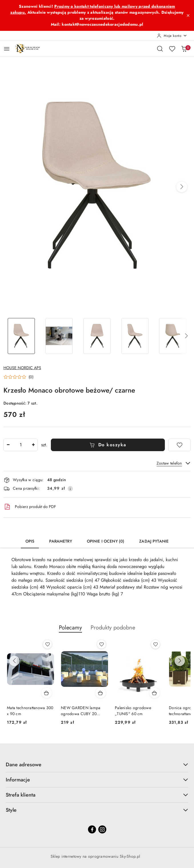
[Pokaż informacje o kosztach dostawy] (70, 489)
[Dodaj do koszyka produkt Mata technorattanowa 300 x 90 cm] (47, 693)
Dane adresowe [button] (97, 765)
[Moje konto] (172, 36)
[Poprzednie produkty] (14, 661)
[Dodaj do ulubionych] (179, 445)
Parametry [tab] (60, 541)
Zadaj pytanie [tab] (154, 541)
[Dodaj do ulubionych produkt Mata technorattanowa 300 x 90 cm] (47, 644)
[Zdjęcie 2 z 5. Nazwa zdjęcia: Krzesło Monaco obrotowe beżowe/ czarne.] (59, 336)
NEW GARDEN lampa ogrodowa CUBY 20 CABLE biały (81, 711)
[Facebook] (92, 829)
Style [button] (97, 810)
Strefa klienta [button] (97, 795)
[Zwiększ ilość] (33, 445)
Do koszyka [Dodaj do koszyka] (108, 445)
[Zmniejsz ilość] (8, 445)
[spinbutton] (21, 445)
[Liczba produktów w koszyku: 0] (184, 49)
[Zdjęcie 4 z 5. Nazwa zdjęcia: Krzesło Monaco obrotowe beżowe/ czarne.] (135, 336)
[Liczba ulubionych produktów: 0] (172, 49)
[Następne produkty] (180, 661)
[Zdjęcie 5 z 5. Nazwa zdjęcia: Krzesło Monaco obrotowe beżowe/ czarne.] (173, 336)
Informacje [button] (97, 780)
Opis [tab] (30, 541)
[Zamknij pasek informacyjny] (188, 15)
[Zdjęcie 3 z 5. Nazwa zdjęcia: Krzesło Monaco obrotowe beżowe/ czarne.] (97, 336)
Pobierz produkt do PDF (30, 507)
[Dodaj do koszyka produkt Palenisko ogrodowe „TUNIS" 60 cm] (155, 693)
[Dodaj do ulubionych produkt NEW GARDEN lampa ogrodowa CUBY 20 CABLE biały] (101, 644)
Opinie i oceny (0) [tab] (106, 541)
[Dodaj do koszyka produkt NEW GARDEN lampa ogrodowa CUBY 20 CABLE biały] (101, 693)
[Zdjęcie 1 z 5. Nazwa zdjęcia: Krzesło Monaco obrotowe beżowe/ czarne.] (21, 336)
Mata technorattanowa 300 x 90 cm (30, 711)
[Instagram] (102, 829)
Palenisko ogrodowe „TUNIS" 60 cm (133, 711)
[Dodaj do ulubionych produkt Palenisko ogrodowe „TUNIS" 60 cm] (155, 644)
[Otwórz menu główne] (7, 49)
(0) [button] (31, 377)
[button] (182, 187)
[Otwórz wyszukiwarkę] (160, 49)
